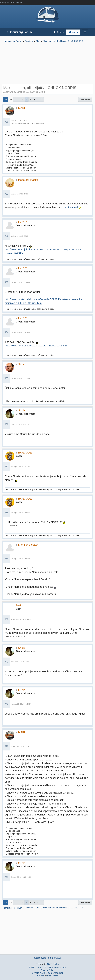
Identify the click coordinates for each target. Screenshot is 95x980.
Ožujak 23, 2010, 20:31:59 (21, 332)
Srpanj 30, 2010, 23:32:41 (20, 559)
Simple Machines (57, 968)
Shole (22, 410)
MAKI (21, 108)
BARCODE (25, 453)
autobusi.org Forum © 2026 (47, 958)
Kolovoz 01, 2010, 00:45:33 (21, 619)
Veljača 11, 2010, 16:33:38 (21, 120)
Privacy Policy (48, 970)
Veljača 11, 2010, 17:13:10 (21, 194)
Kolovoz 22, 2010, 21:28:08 (21, 746)
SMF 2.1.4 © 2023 (38, 968)
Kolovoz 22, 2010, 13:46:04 (21, 704)
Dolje (6, 99)
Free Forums (52, 976)
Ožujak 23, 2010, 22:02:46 (21, 378)
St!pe (21, 364)
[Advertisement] (47, 64)
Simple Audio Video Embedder (47, 973)
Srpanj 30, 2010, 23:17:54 (20, 467)
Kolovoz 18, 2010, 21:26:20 (21, 662)
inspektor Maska (28, 180)
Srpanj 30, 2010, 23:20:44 (20, 513)
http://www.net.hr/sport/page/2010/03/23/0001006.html (36, 346)
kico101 (23, 222)
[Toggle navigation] (85, 32)
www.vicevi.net (69, 207)
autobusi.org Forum (19, 32)
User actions (85, 99)
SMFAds (41, 976)
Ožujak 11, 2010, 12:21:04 (21, 282)
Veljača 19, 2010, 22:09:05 (21, 236)
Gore (5, 902)
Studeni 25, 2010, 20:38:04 (21, 877)
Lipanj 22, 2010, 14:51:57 (20, 424)
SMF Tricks (53, 964)
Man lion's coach (28, 545)
